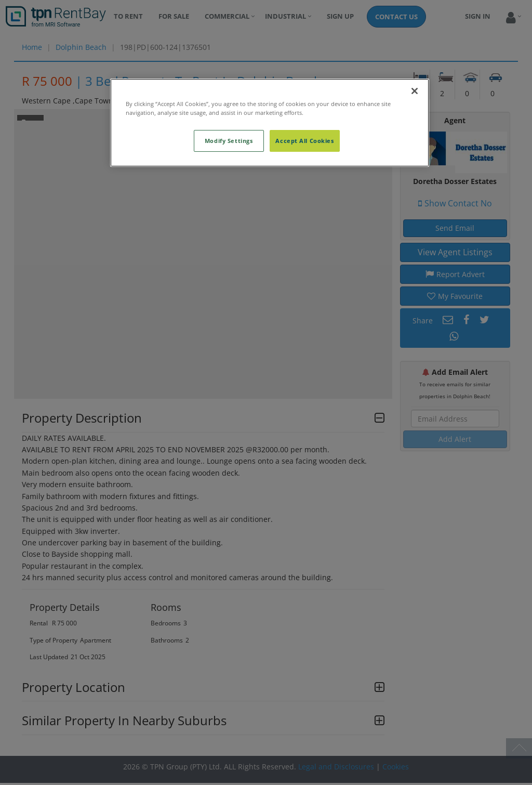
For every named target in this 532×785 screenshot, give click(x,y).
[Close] (415, 91)
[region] (270, 123)
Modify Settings (229, 141)
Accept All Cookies (304, 141)
